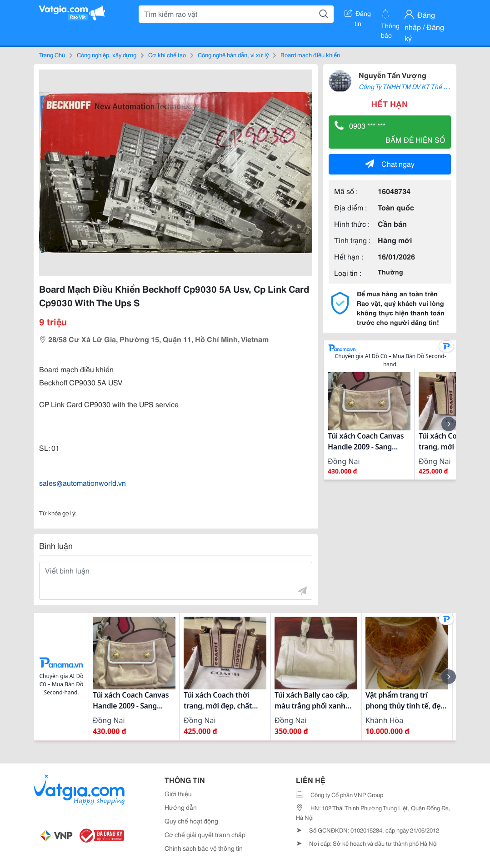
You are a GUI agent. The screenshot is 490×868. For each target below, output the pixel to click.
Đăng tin (358, 15)
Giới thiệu (178, 793)
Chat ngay (390, 163)
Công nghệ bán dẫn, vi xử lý (233, 55)
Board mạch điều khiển (310, 55)
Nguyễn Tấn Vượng (392, 75)
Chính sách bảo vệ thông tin (204, 848)
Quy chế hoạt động (191, 821)
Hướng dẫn (181, 807)
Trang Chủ (52, 55)
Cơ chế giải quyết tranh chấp (205, 834)
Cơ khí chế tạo (167, 55)
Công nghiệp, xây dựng (107, 55)
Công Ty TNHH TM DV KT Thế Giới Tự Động (420, 86)
